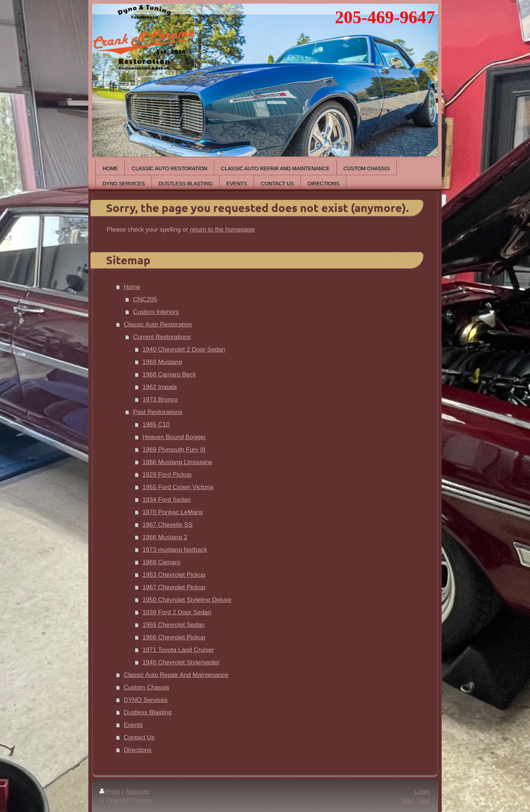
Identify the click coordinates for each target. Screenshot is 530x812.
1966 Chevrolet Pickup (174, 637)
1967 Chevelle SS (167, 525)
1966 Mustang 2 (165, 537)
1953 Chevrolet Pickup (174, 575)
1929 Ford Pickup (167, 475)
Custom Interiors (156, 312)
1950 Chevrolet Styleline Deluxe (187, 600)
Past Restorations (158, 412)
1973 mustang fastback (175, 550)
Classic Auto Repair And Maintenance (176, 675)
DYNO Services (146, 700)
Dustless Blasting (148, 712)
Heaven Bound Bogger (174, 437)
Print (110, 792)
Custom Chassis (146, 687)
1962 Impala (160, 387)
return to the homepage (222, 230)
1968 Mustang (162, 362)
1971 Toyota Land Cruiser (178, 650)
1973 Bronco (160, 400)
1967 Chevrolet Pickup (174, 587)
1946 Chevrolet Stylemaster (181, 662)
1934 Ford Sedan (167, 500)
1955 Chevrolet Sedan (174, 625)
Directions (138, 750)
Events (133, 725)
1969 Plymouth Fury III (174, 450)
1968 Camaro (161, 562)
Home (132, 287)
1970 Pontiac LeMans (173, 512)
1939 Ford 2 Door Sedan (177, 612)
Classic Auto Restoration (158, 324)
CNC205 (145, 299)
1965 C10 (156, 425)
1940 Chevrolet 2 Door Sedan (184, 349)
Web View (416, 801)
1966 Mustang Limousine (177, 462)
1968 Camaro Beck (169, 375)
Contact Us (139, 737)
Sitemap (138, 792)
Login (423, 792)
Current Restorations (162, 337)
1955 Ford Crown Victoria (178, 487)
